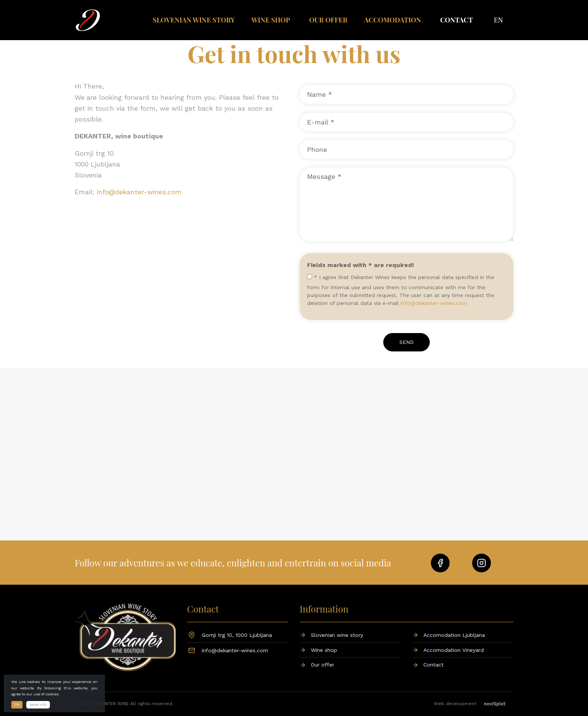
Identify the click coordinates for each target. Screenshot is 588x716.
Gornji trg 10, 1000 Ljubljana (237, 635)
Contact (457, 20)
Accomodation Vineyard (454, 650)
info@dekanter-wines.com (139, 192)
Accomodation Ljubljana (454, 635)
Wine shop (271, 20)
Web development (474, 704)
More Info (38, 705)
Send (406, 342)
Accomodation (393, 20)
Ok (17, 704)
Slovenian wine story (194, 20)
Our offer (328, 20)
